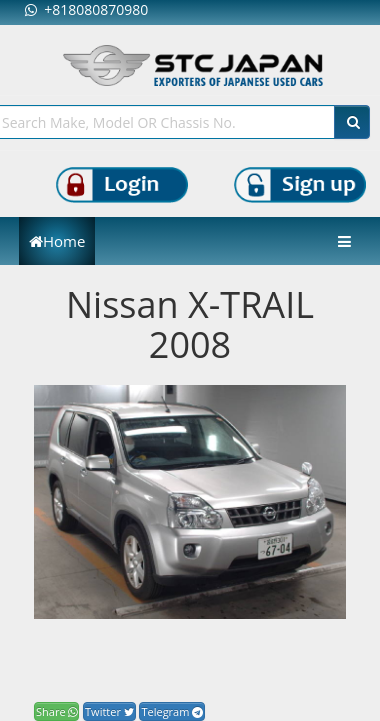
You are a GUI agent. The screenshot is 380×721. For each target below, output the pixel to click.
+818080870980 (86, 9)
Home (57, 241)
